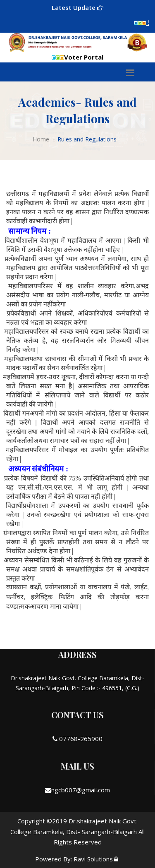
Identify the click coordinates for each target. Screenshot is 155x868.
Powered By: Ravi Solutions (74, 859)
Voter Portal (77, 57)
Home (41, 139)
